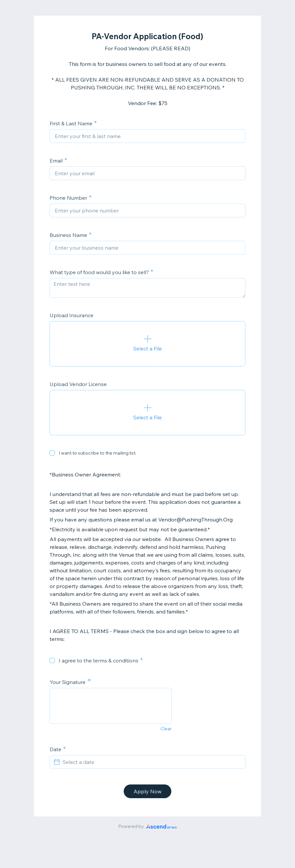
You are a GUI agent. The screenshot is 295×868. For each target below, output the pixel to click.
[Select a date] (151, 762)
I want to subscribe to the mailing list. (98, 453)
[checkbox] (52, 453)
